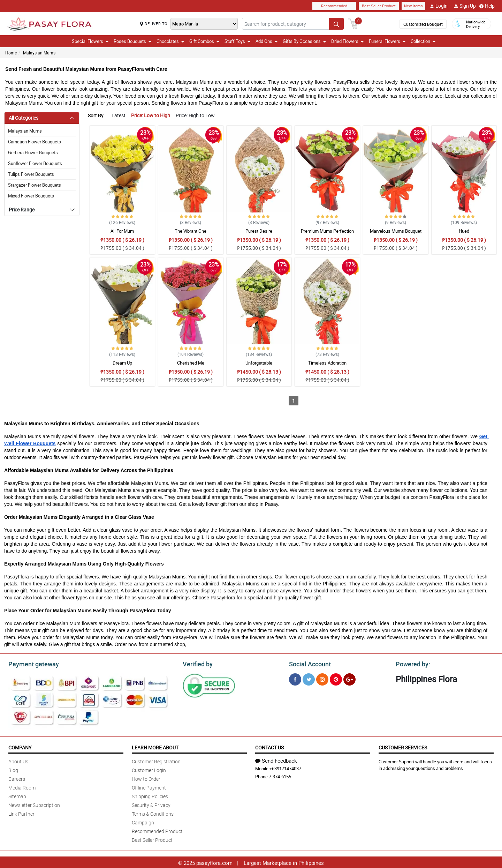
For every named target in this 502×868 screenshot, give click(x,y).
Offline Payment (149, 787)
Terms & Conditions (153, 813)
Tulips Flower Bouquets (31, 174)
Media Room (22, 787)
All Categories (24, 118)
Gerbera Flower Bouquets (33, 152)
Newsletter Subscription (34, 804)
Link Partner (21, 813)
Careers (17, 778)
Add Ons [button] (267, 41)
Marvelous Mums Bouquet (396, 231)
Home (11, 53)
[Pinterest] (336, 678)
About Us (18, 760)
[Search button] (336, 24)
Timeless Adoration (327, 363)
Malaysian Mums (39, 53)
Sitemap (17, 795)
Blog (13, 769)
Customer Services (403, 746)
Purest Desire (259, 231)
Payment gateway (31, 663)
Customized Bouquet (423, 24)
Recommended (334, 6)
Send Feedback (276, 759)
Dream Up (122, 363)
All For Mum (122, 231)
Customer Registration (156, 760)
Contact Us (269, 746)
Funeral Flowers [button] (387, 41)
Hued (464, 231)
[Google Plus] (349, 678)
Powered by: (411, 663)
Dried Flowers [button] (347, 41)
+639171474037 (285, 768)
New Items (413, 6)
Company (20, 746)
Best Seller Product (379, 6)
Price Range (22, 209)
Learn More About (155, 746)
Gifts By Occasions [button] (304, 41)
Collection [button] (423, 41)
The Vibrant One (191, 231)
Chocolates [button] (170, 41)
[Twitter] (309, 678)
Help (487, 6)
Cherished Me (191, 363)
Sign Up (465, 6)
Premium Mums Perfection (327, 231)
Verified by (197, 663)
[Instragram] (322, 678)
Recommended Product (157, 830)
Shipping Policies (150, 795)
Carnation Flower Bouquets (35, 142)
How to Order (146, 778)
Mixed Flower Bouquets (31, 196)
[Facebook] (295, 678)
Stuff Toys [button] (237, 41)
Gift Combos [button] (204, 41)
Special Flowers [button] (90, 41)
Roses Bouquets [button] (132, 41)
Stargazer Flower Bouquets (35, 185)
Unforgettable (259, 363)
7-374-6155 (280, 776)
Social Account (308, 663)
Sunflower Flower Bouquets (35, 163)
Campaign (143, 821)
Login (439, 6)
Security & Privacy (151, 804)
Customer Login (149, 769)
